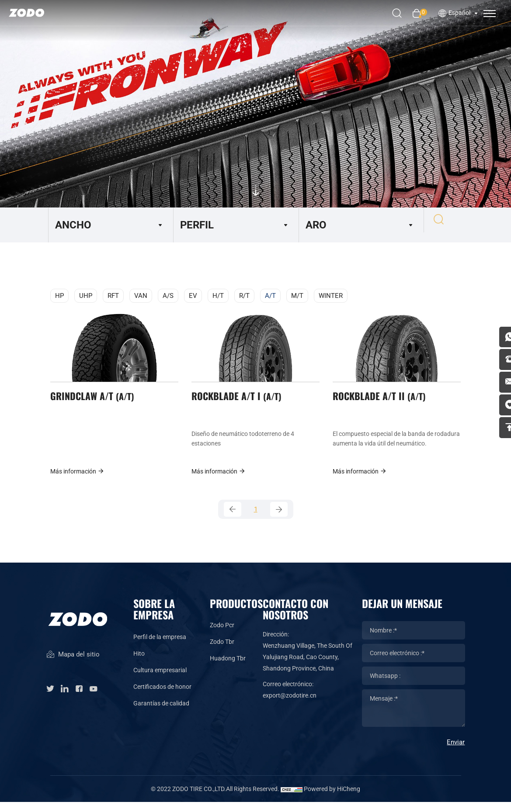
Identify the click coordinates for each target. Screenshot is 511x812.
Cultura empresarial (160, 680)
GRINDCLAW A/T (95, 401)
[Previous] (233, 518)
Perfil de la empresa (160, 647)
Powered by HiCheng (332, 799)
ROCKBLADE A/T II (382, 401)
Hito (139, 663)
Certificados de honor (162, 697)
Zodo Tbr (222, 652)
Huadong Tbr (228, 668)
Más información (77, 479)
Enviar (456, 752)
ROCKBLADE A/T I (240, 401)
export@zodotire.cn (290, 705)
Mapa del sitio (73, 670)
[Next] (279, 518)
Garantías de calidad (161, 713)
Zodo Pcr (222, 635)
